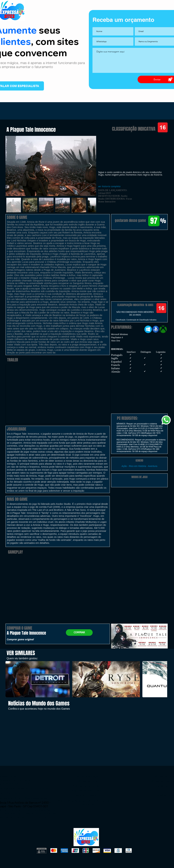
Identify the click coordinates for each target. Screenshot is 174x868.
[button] (139, 247)
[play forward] (163, 679)
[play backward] (10, 679)
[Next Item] (90, 166)
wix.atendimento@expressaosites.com (29, 798)
